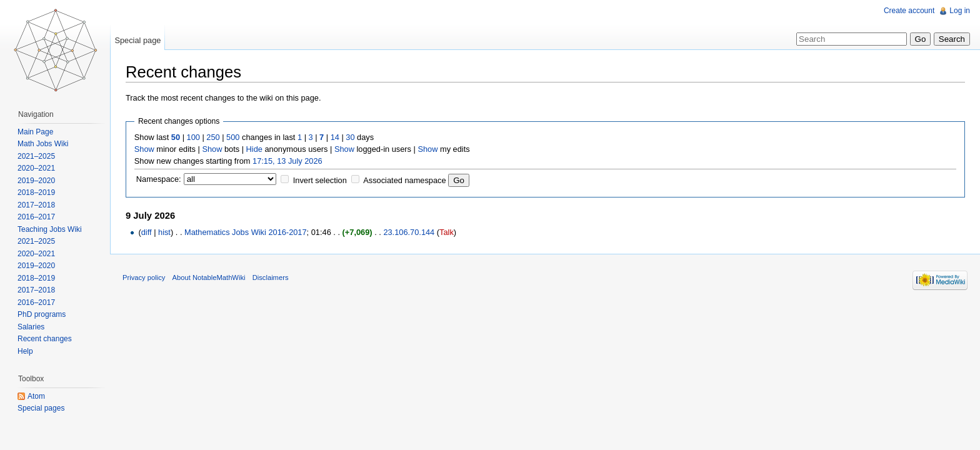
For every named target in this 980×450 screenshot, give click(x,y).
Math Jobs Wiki (43, 144)
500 (233, 137)
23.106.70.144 (409, 232)
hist (164, 232)
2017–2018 (36, 205)
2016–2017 (36, 217)
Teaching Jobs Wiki (50, 229)
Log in (960, 11)
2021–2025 (36, 156)
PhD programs (42, 314)
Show (144, 149)
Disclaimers (271, 277)
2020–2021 (36, 168)
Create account (909, 11)
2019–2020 (36, 181)
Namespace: (159, 179)
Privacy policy (144, 277)
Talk (447, 232)
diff (147, 232)
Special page (137, 40)
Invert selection (320, 180)
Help (25, 351)
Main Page (35, 132)
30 (350, 137)
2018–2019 (36, 192)
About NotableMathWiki (209, 277)
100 (193, 137)
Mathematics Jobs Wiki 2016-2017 (246, 232)
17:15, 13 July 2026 (287, 161)
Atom (36, 396)
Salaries (31, 327)
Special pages (41, 408)
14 (335, 137)
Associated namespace (404, 180)
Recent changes (45, 339)
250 (213, 137)
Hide (254, 149)
